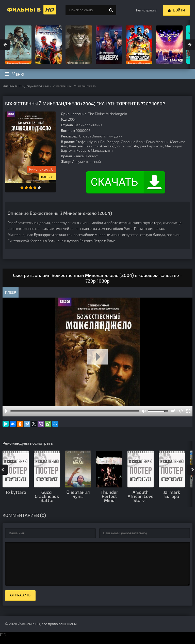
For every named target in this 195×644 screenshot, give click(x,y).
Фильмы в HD (12, 86)
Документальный (37, 86)
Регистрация (147, 10)
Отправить (20, 603)
